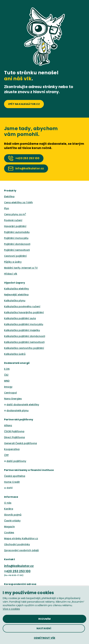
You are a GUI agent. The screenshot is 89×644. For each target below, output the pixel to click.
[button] (44, 638)
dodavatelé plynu (17, 410)
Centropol (10, 393)
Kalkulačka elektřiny (16, 289)
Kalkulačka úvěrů (15, 354)
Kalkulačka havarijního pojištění (24, 312)
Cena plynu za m (15, 214)
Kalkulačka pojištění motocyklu (24, 324)
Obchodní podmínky (17, 544)
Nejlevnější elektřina (16, 295)
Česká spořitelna (15, 476)
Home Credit (12, 482)
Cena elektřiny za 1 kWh (18, 202)
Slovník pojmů (13, 515)
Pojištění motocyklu (16, 238)
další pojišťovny (16, 461)
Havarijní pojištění (15, 226)
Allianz (8, 425)
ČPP (6, 455)
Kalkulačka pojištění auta (20, 318)
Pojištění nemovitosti (17, 250)
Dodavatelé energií (17, 363)
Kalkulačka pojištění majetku (22, 330)
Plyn (7, 208)
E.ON (7, 369)
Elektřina (9, 197)
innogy (8, 387)
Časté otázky (12, 521)
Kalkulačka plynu (15, 301)
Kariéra (9, 509)
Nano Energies (13, 399)
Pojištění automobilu (17, 232)
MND (7, 381)
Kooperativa (12, 449)
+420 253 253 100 (17, 571)
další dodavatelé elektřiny (23, 405)
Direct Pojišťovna (14, 437)
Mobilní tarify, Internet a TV (21, 268)
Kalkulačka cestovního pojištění (24, 348)
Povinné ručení (13, 220)
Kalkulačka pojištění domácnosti (25, 336)
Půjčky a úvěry (13, 262)
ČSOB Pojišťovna (14, 431)
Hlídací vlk (11, 274)
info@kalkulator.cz (19, 566)
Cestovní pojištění (15, 256)
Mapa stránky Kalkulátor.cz (21, 538)
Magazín (9, 527)
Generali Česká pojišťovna (20, 443)
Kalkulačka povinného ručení (22, 306)
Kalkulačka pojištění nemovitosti (24, 342)
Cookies (9, 533)
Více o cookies (11, 609)
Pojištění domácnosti (17, 244)
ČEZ (6, 375)
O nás (8, 503)
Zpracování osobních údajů (21, 550)
